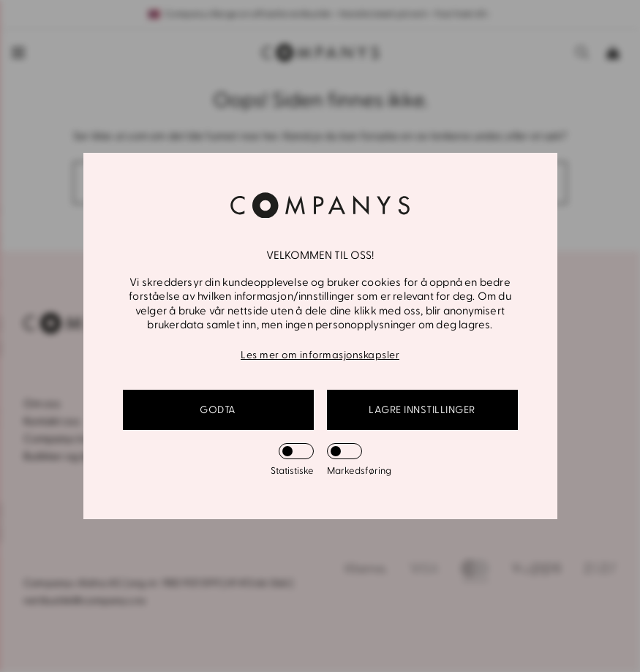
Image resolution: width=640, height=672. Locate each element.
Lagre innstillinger (422, 410)
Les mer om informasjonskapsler (320, 355)
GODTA (218, 410)
